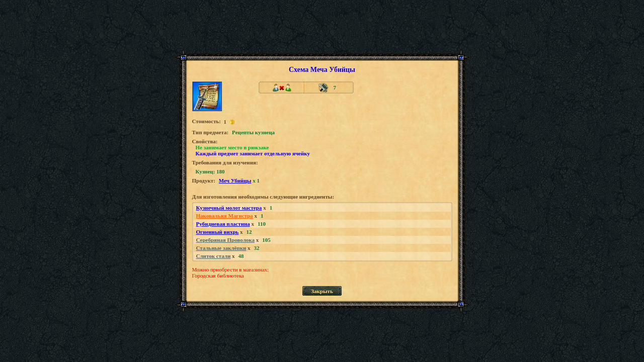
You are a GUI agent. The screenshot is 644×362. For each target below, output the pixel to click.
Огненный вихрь (218, 232)
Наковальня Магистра (225, 216)
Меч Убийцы (235, 180)
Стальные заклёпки (221, 248)
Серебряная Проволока (226, 240)
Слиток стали (214, 256)
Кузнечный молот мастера (229, 208)
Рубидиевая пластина (223, 224)
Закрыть (322, 291)
